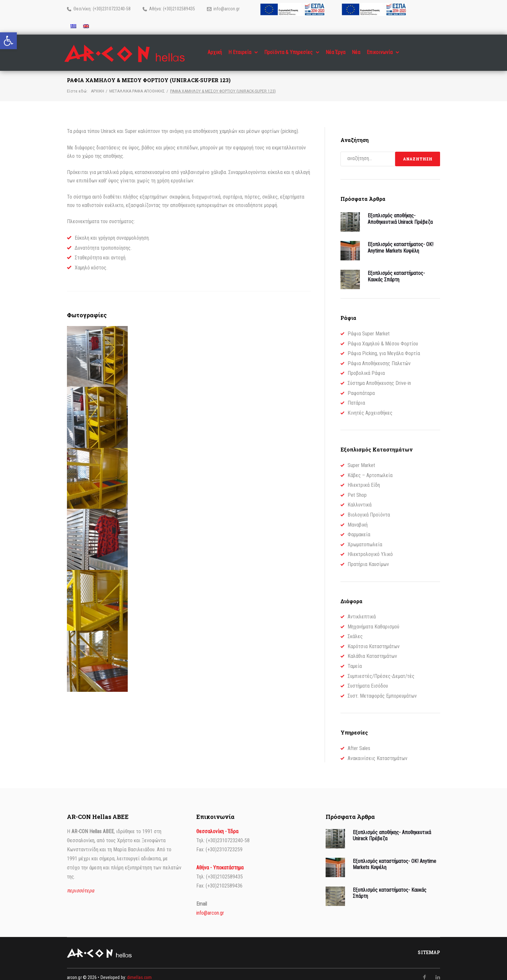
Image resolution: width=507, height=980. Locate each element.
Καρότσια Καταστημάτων (374, 640)
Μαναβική (358, 518)
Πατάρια (356, 396)
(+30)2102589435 (179, 9)
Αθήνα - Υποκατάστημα (220, 861)
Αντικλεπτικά (362, 610)
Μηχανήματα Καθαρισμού (373, 620)
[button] (8, 41)
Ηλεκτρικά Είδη (364, 479)
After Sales (359, 742)
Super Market (361, 459)
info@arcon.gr (227, 9)
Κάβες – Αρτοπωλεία (370, 468)
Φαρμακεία (359, 528)
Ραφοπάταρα (361, 386)
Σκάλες (355, 630)
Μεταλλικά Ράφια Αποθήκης (137, 84)
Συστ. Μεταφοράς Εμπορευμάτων (382, 689)
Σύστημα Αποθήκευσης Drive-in (379, 377)
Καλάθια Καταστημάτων (372, 650)
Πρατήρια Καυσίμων (368, 557)
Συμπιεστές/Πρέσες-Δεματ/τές (381, 669)
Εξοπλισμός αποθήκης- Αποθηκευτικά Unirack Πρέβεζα (400, 212)
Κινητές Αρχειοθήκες (370, 406)
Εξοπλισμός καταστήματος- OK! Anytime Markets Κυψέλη (400, 241)
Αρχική (97, 84)
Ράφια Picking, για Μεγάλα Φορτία (384, 347)
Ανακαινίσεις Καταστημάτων (378, 751)
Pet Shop (357, 488)
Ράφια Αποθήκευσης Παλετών (379, 357)
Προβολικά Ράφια (366, 367)
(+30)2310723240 (109, 9)
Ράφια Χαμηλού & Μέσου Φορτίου (383, 337)
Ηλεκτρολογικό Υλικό (370, 548)
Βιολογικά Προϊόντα (369, 508)
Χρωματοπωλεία (365, 538)
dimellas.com (139, 971)
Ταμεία (355, 660)
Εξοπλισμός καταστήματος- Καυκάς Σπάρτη (396, 270)
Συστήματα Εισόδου (368, 679)
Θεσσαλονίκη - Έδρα (217, 825)
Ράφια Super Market (369, 327)
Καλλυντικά (360, 498)
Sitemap (429, 946)
